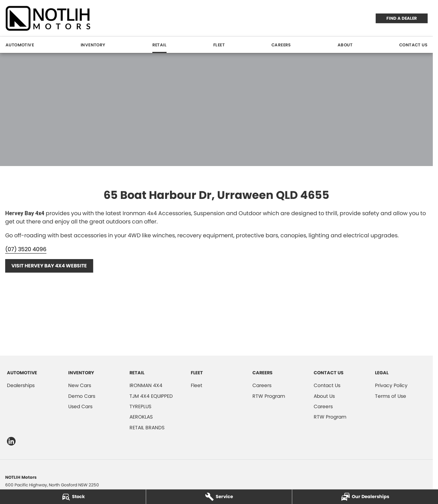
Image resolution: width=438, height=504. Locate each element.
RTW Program (269, 396)
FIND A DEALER (402, 18)
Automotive (20, 45)
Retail (159, 45)
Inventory (93, 45)
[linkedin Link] (11, 441)
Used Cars (80, 406)
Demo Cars (82, 396)
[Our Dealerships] (365, 497)
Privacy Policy (391, 385)
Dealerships (21, 385)
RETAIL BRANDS (147, 428)
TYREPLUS (140, 406)
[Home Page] (48, 18)
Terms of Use (391, 396)
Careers (281, 45)
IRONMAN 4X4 (146, 385)
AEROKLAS (141, 417)
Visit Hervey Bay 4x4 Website (49, 266)
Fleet (219, 45)
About (345, 45)
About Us (324, 396)
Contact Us (413, 45)
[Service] (219, 497)
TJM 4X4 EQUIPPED (151, 396)
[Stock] (73, 497)
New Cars (80, 385)
